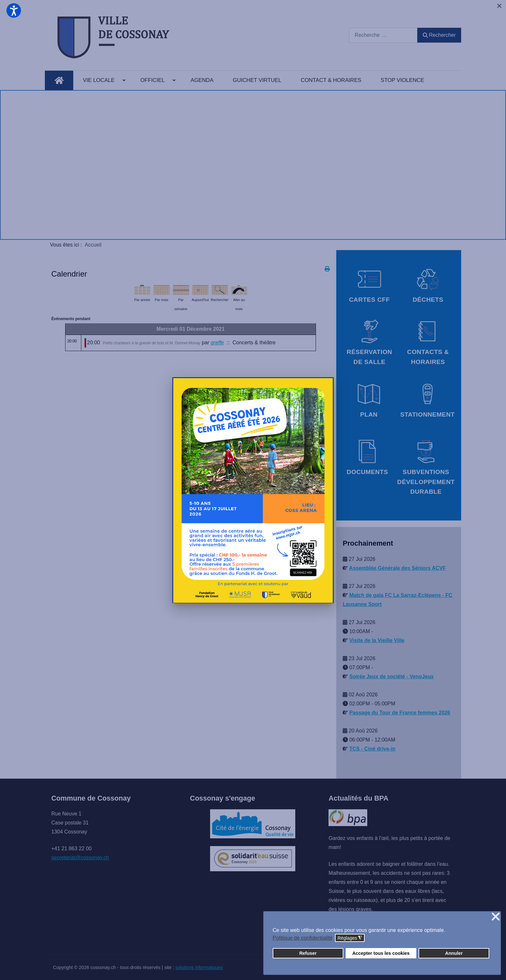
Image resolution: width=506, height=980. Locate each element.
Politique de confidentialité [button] (303, 938)
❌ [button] (496, 917)
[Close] (499, 6)
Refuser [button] (308, 953)
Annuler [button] (454, 953)
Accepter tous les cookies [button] (381, 953)
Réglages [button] (350, 938)
